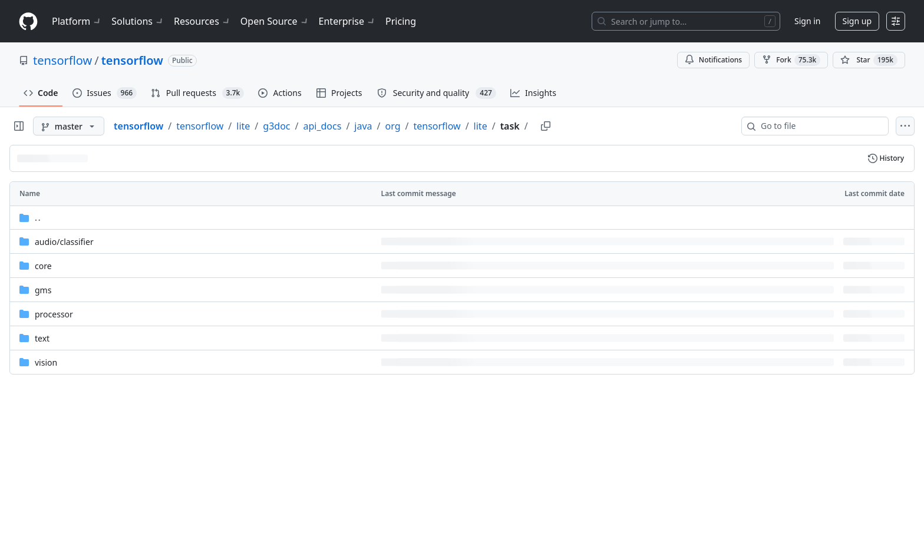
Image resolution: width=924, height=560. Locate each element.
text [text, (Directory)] (42, 338)
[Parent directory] (462, 218)
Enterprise (347, 21)
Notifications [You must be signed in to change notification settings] (713, 60)
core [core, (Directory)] (43, 266)
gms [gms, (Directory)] (43, 290)
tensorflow (62, 60)
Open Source (275, 21)
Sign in (807, 21)
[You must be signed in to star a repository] (869, 60)
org (393, 126)
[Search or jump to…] (686, 21)
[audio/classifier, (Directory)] (64, 242)
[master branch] (69, 126)
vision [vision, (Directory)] (46, 362)
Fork (791, 60)
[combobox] (820, 126)
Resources (202, 21)
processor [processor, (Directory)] (54, 314)
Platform (77, 21)
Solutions (138, 21)
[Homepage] (28, 21)
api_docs (322, 126)
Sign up (857, 21)
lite (243, 126)
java (363, 126)
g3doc (276, 126)
